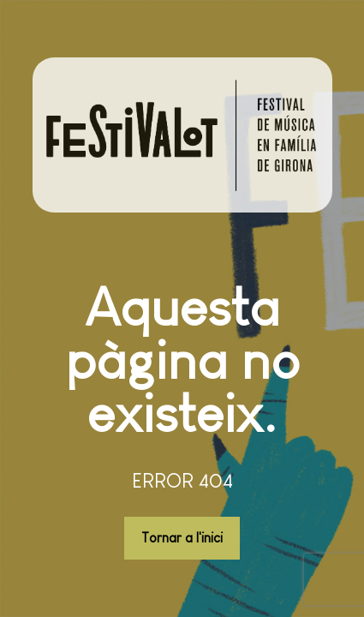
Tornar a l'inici (182, 538)
